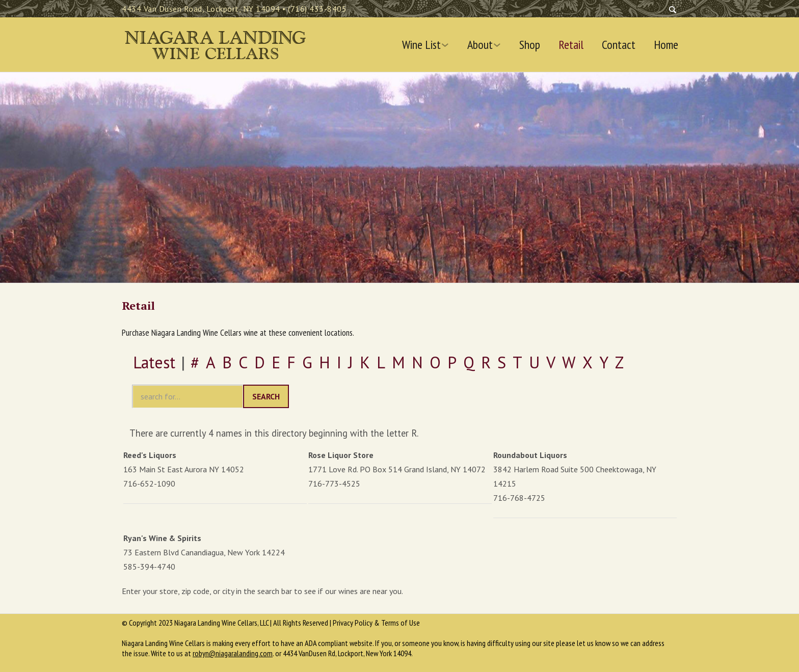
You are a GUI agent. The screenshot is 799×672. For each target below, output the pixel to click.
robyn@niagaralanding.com (233, 653)
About (480, 45)
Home (666, 45)
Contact (619, 45)
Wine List (421, 45)
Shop (530, 45)
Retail (571, 45)
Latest (154, 362)
